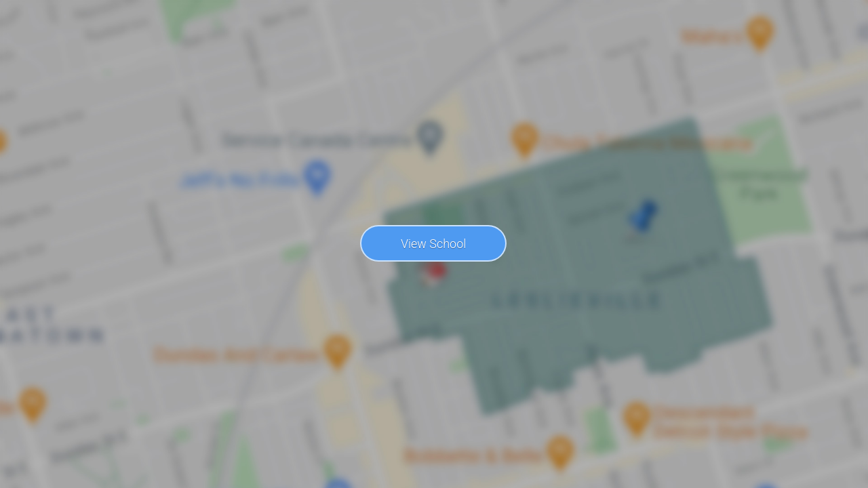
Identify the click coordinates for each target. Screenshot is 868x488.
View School (433, 244)
